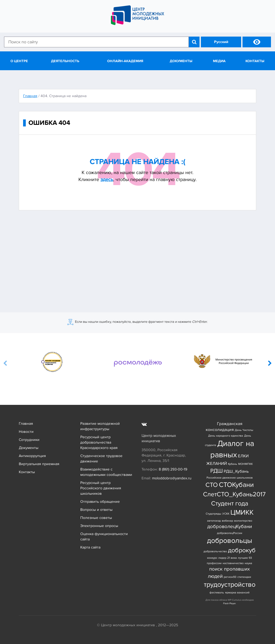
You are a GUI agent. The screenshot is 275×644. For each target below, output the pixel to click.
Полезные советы (96, 518)
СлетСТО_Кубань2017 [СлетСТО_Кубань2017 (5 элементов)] (234, 494)
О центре (19, 61)
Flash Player (229, 604)
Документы (181, 61)
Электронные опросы (99, 526)
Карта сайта (90, 547)
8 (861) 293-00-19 (173, 469)
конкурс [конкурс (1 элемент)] (212, 558)
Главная (26, 424)
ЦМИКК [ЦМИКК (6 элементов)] (242, 513)
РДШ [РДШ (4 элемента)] (216, 471)
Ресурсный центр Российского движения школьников (101, 488)
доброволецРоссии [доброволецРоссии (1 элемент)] (230, 533)
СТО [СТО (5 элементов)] (212, 485)
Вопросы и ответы (96, 510)
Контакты (255, 61)
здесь (107, 179)
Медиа (219, 61)
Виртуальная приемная (39, 464)
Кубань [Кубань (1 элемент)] (233, 464)
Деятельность (65, 61)
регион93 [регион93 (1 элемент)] (230, 577)
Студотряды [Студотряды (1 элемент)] (214, 514)
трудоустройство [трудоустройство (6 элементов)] (230, 585)
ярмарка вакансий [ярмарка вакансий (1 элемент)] (237, 592)
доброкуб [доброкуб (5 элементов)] (242, 550)
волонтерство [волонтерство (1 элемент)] (243, 521)
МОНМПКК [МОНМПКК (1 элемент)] (245, 464)
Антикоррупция (32, 456)
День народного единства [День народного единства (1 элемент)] (226, 436)
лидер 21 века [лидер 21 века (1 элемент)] (228, 558)
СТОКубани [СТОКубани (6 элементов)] (236, 485)
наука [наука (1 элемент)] (248, 563)
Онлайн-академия (125, 61)
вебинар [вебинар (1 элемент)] (227, 521)
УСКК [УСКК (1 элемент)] (226, 514)
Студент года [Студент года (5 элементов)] (230, 503)
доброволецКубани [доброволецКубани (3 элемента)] (230, 527)
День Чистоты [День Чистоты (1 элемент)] (244, 430)
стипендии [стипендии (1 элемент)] (244, 577)
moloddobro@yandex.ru (172, 478)
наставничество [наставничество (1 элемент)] (233, 563)
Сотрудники (29, 440)
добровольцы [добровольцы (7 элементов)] (230, 541)
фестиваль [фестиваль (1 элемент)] (217, 592)
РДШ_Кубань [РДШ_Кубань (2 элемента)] (236, 471)
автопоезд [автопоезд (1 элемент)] (214, 521)
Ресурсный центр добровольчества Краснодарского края (99, 442)
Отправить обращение (100, 502)
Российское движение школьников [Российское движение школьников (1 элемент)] (230, 478)
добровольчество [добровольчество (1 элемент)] (215, 551)
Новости (26, 432)
